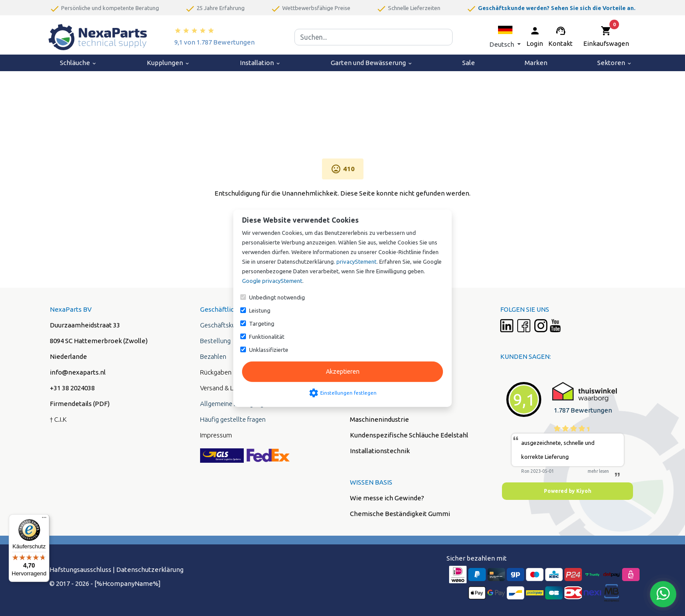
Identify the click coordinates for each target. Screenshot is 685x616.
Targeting (262, 323)
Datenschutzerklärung (150, 570)
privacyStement (356, 262)
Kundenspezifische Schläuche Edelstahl (409, 435)
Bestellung (215, 341)
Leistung (260, 310)
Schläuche (78, 63)
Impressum (216, 435)
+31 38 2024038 (72, 388)
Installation (260, 63)
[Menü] (44, 520)
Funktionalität (267, 337)
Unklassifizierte (269, 350)
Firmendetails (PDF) (80, 404)
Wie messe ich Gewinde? (387, 498)
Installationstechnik (380, 451)
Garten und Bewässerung (372, 63)
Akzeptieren (343, 372)
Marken (536, 63)
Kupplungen (168, 63)
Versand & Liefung (225, 388)
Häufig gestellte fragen (233, 419)
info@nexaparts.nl (78, 372)
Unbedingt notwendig (277, 297)
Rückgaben (216, 372)
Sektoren (615, 63)
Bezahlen (213, 356)
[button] (505, 37)
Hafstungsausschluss (80, 570)
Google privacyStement (272, 281)
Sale (469, 63)
